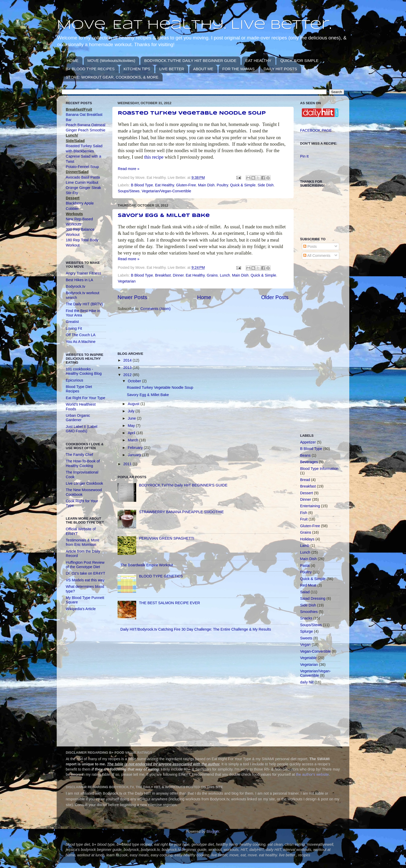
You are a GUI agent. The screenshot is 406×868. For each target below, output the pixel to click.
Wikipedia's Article (81, 609)
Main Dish (206, 185)
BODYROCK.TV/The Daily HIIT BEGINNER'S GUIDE (183, 485)
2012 (128, 375)
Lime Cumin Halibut (82, 182)
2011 (128, 464)
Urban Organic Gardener (78, 418)
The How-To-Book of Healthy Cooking (83, 463)
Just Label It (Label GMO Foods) (82, 429)
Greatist (72, 322)
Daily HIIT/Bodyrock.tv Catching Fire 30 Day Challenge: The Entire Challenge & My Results (196, 629)
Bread (305, 480)
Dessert (307, 493)
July (132, 411)
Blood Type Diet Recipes (79, 389)
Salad (305, 592)
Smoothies (309, 612)
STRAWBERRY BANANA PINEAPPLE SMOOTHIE (182, 512)
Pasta (305, 566)
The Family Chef (79, 455)
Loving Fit (74, 328)
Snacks (306, 618)
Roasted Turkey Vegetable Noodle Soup (192, 113)
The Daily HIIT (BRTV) (84, 304)
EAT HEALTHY (258, 61)
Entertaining (310, 506)
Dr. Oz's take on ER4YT (85, 573)
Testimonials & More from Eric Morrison (83, 542)
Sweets (306, 638)
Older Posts (275, 297)
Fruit (304, 519)
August (134, 404)
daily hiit (307, 682)
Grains (212, 275)
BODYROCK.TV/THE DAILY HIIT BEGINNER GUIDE (190, 61)
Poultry (222, 185)
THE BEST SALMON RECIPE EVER (170, 603)
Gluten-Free (186, 185)
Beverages (309, 462)
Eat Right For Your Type (86, 398)
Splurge (307, 631)
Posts (310, 246)
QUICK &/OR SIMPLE (299, 61)
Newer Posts (132, 297)
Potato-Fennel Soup (82, 167)
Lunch (225, 275)
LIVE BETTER (172, 69)
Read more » (129, 169)
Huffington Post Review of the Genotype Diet (85, 565)
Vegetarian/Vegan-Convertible (166, 191)
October (135, 381)
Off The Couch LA (81, 335)
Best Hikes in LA (79, 280)
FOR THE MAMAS (239, 69)
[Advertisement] (212, 331)
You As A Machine (81, 342)
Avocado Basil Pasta (83, 177)
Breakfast (163, 275)
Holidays (307, 539)
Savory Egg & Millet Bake (164, 216)
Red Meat (308, 585)
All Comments (317, 256)
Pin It (304, 156)
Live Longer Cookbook (84, 483)
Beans (305, 455)
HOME (73, 61)
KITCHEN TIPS (137, 69)
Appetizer (308, 442)
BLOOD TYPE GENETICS (161, 576)
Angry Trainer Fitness (84, 273)
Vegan (305, 645)
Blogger (213, 831)
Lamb (305, 546)
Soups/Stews (129, 191)
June (132, 418)
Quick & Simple (243, 185)
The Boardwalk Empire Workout (147, 565)
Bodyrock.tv (75, 286)
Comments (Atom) (155, 309)
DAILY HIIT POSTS (280, 69)
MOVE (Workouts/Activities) (111, 61)
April (132, 433)
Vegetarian (127, 281)
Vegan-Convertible (315, 651)
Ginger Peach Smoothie (86, 130)
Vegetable (308, 658)
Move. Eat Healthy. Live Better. (194, 25)
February (136, 448)
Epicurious (74, 380)
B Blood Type (142, 185)
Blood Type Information (319, 469)
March (134, 440)
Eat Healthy (165, 185)
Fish (304, 513)
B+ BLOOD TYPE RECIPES (90, 69)
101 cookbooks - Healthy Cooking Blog (84, 371)
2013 (128, 368)
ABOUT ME (203, 69)
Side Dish (266, 185)
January (135, 455)
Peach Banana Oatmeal (86, 125)
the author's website (313, 774)
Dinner (178, 275)
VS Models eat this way (85, 580)
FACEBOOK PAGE (316, 130)
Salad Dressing (313, 598)
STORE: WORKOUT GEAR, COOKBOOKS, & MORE (112, 77)
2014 (128, 360)
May (132, 426)
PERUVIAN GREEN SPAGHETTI (167, 538)
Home (204, 297)
